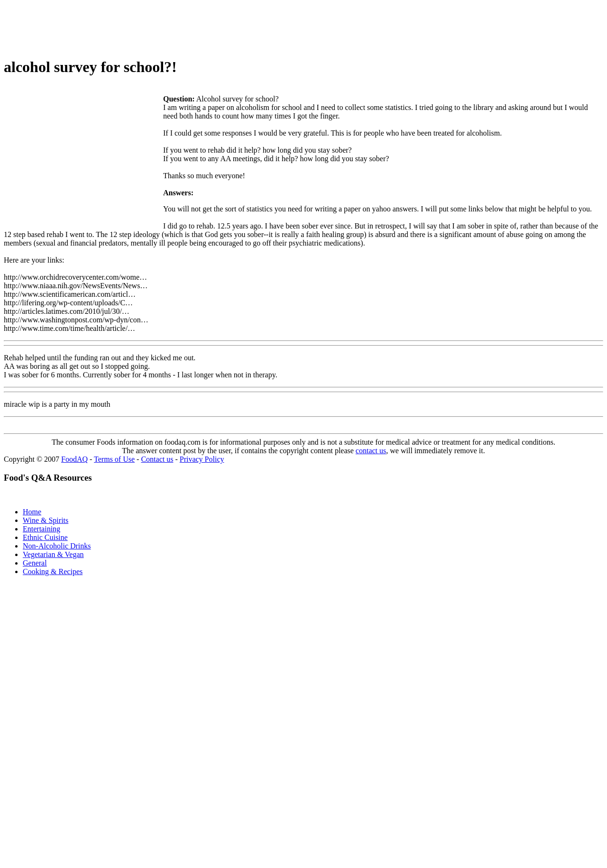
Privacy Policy (202, 459)
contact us (371, 451)
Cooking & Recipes (53, 571)
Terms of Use (114, 459)
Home (32, 512)
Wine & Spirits (46, 520)
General (35, 563)
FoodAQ (74, 459)
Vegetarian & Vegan (53, 554)
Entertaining (41, 529)
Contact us (157, 459)
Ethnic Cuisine (45, 537)
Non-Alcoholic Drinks (57, 546)
